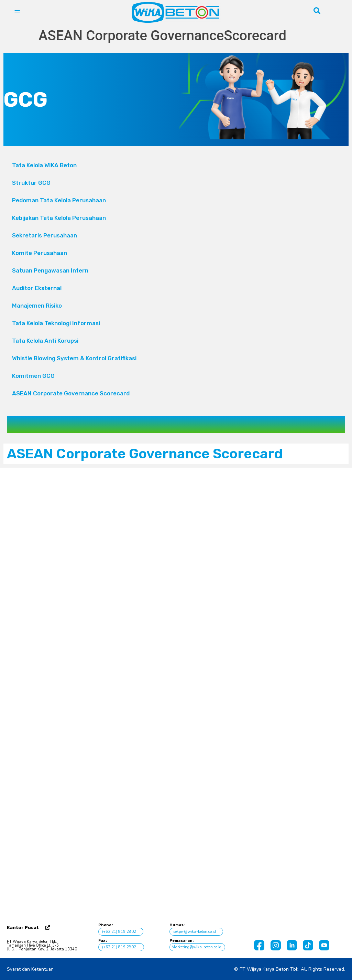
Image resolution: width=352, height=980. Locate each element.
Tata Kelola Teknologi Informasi (56, 323)
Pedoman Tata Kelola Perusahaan (59, 200)
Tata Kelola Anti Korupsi (45, 341)
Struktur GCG (31, 183)
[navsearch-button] (317, 12)
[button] (176, 253)
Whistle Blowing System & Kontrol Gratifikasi (74, 358)
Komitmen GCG (33, 376)
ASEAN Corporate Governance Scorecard (71, 393)
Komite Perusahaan (176, 253)
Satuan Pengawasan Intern (50, 270)
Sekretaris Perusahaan (45, 235)
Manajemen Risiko (37, 306)
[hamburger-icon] (17, 12)
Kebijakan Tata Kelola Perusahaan (59, 218)
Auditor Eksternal (37, 288)
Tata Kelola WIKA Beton (44, 165)
